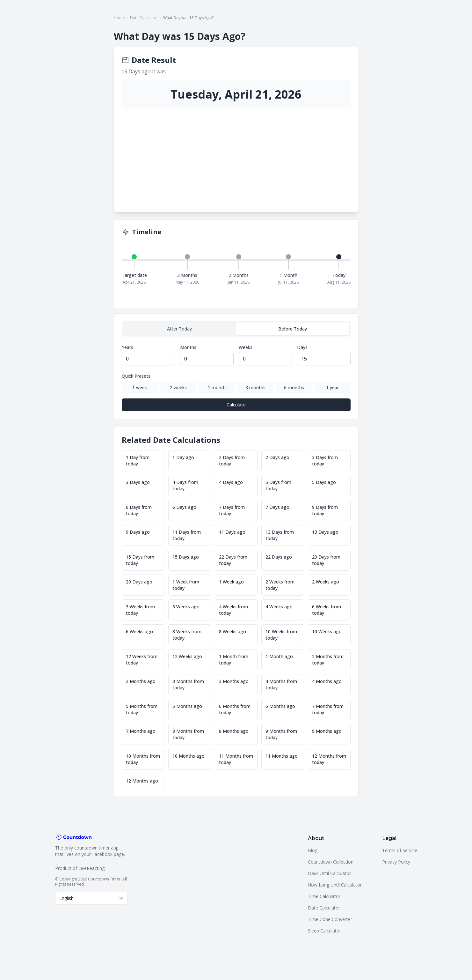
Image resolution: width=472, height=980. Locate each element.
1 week (140, 387)
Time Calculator (324, 896)
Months (188, 347)
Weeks (246, 347)
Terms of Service (400, 850)
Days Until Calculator (329, 873)
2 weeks (178, 387)
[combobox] (91, 898)
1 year (332, 387)
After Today (179, 329)
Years (127, 347)
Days (302, 347)
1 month (217, 387)
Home (119, 18)
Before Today (293, 329)
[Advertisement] (236, 156)
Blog (313, 850)
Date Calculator (144, 18)
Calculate (236, 405)
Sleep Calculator (324, 931)
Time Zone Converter (330, 919)
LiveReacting (91, 868)
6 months (294, 387)
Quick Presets (136, 376)
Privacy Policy (396, 862)
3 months (255, 387)
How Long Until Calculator (335, 885)
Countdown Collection (331, 862)
